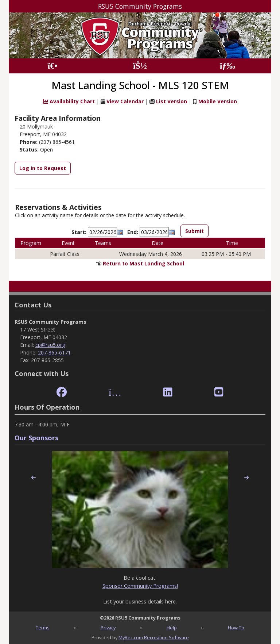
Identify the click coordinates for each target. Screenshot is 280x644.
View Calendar (125, 101)
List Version (172, 101)
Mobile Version (218, 101)
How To (236, 628)
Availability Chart (69, 101)
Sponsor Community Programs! (140, 586)
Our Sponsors (36, 438)
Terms (43, 628)
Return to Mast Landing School (143, 263)
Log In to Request (43, 168)
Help (172, 628)
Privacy (108, 628)
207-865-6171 (54, 352)
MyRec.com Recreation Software (154, 637)
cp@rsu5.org (50, 345)
